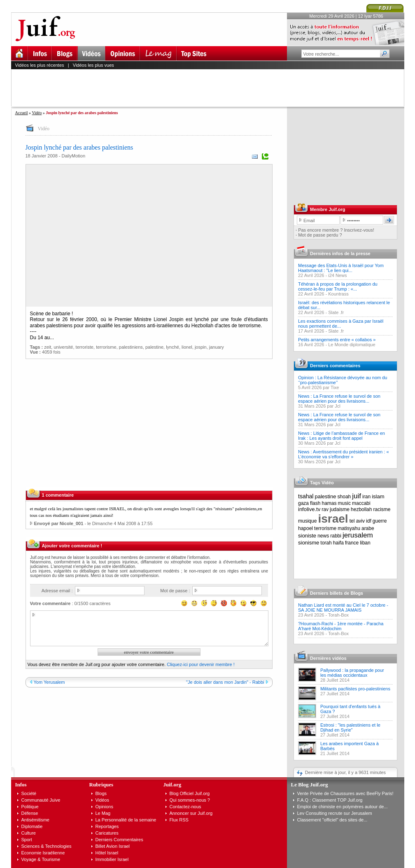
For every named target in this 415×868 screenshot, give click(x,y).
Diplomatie (32, 826)
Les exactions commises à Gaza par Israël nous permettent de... (341, 324)
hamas (329, 503)
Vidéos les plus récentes (40, 65)
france (352, 543)
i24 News (337, 275)
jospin (201, 347)
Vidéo (37, 113)
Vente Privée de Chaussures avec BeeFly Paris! (345, 793)
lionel (187, 347)
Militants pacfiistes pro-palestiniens (355, 689)
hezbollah (361, 509)
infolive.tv (309, 509)
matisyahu (349, 528)
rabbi (336, 536)
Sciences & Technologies (47, 846)
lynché (173, 347)
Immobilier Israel (112, 859)
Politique (30, 807)
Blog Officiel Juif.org (190, 793)
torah (326, 543)
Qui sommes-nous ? (190, 800)
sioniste (307, 536)
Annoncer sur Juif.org (191, 813)
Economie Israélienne (43, 853)
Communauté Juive (41, 800)
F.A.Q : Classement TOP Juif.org (330, 800)
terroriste (85, 347)
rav (325, 509)
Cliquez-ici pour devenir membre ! (201, 664)
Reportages (107, 826)
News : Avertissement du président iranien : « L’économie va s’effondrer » (344, 454)
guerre (380, 521)
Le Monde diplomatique (352, 345)
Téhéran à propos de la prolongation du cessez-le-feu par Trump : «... (338, 286)
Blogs (101, 793)
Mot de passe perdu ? (320, 235)
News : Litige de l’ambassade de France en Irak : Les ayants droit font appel (342, 436)
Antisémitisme (35, 820)
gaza (303, 503)
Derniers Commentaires (119, 840)
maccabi (361, 503)
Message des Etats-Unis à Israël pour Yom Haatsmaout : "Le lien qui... (341, 268)
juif (357, 496)
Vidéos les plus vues (93, 65)
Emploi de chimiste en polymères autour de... (343, 807)
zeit (48, 347)
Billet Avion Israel (113, 846)
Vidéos (102, 800)
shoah (344, 497)
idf (369, 521)
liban (365, 543)
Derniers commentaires (335, 366)
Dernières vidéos (328, 658)
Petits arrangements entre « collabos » (337, 340)
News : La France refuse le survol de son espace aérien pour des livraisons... (339, 399)
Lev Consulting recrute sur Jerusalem (335, 813)
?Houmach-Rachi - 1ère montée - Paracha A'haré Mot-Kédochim (341, 626)
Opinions (104, 807)
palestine (154, 347)
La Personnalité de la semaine (126, 820)
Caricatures (107, 833)
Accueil (22, 113)
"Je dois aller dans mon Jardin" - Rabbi (225, 682)
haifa (338, 543)
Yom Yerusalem (49, 682)
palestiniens (131, 347)
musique (307, 521)
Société (29, 793)
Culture (29, 833)
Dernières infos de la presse (340, 253)
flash (315, 503)
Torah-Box (338, 615)
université (63, 347)
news (323, 536)
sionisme (309, 543)
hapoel (305, 528)
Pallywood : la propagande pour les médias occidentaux (352, 673)
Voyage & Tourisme (41, 859)
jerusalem (358, 535)
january (217, 347)
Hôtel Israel (107, 853)
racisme (382, 509)
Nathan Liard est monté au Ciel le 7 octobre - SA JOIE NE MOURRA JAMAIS (343, 608)
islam (378, 496)
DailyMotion (73, 156)
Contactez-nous (185, 807)
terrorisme (106, 347)
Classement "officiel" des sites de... (332, 820)
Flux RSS (179, 820)
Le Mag (103, 813)
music (344, 503)
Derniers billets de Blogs (337, 593)
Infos (21, 785)
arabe (368, 528)
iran (366, 497)
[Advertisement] (211, 88)
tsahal (306, 496)
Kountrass (338, 294)
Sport (27, 840)
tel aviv (357, 521)
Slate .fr (336, 312)
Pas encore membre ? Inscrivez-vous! (336, 230)
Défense (30, 813)
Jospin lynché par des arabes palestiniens (79, 147)
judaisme (340, 509)
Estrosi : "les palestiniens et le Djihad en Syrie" (350, 727)
